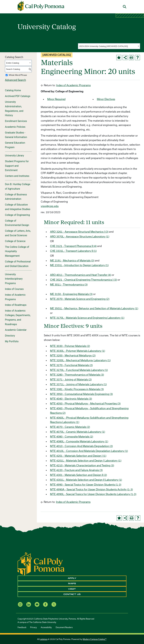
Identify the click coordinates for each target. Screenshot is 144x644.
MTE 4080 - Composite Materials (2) (72, 437)
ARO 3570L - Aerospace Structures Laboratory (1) (80, 236)
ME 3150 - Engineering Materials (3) (71, 294)
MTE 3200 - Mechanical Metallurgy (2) (73, 355)
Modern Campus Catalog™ (95, 639)
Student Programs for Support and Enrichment (17, 166)
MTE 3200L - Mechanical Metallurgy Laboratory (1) (80, 360)
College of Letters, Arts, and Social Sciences (18, 233)
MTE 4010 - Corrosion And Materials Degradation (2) (81, 446)
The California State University (43, 622)
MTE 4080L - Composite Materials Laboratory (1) (79, 441)
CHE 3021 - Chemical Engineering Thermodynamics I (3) (84, 280)
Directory (10, 336)
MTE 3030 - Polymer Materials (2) (70, 346)
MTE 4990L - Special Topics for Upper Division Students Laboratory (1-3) (93, 494)
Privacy (34, 627)
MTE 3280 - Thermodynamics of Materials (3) (77, 375)
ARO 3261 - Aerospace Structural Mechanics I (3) (79, 232)
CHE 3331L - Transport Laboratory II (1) (73, 251)
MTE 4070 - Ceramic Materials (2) (70, 427)
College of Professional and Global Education (18, 264)
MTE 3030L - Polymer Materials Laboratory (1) (78, 351)
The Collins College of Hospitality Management (17, 251)
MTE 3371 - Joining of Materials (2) (71, 379)
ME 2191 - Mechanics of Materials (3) (72, 260)
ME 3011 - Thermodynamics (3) (69, 284)
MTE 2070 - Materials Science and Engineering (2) (80, 299)
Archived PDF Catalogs (18, 96)
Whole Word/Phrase (18, 75)
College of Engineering (17, 215)
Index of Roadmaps (16, 305)
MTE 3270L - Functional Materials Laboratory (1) (79, 370)
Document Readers (64, 627)
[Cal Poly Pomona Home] (41, 6)
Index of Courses (14, 289)
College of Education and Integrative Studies (18, 207)
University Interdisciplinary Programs (14, 279)
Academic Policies (15, 127)
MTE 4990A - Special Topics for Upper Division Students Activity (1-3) (91, 489)
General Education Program (15, 145)
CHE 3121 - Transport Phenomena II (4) (73, 246)
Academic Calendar (16, 330)
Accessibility (46, 627)
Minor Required (56, 99)
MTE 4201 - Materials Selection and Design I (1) (78, 456)
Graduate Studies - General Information (16, 135)
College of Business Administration (16, 197)
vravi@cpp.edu (50, 206)
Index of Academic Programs (15, 297)
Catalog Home (13, 90)
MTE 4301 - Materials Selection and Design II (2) (78, 475)
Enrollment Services (16, 121)
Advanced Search (15, 80)
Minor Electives (106, 99)
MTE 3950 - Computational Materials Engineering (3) (81, 394)
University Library (14, 156)
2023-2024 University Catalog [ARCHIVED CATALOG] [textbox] (103, 46)
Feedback (22, 627)
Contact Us (72, 594)
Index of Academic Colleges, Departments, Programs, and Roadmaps (18, 317)
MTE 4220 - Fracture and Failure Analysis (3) (76, 470)
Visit (72, 589)
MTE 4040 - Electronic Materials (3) (71, 399)
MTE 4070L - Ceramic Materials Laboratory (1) (78, 432)
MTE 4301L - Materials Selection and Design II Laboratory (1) (86, 480)
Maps (72, 583)
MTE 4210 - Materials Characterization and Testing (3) (82, 465)
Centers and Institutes (17, 176)
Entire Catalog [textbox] (13, 63)
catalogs (44, 639)
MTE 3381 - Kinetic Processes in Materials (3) (77, 389)
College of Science (15, 241)
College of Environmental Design (17, 223)
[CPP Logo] (41, 564)
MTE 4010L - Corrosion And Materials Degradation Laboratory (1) (89, 451)
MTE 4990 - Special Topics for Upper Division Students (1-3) (86, 485)
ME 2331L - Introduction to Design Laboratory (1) (79, 265)
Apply (72, 578)
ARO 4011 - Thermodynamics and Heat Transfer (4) (81, 275)
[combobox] (109, 46)
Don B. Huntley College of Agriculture (18, 186)
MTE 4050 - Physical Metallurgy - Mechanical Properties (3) (85, 403)
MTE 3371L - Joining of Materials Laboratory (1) (78, 384)
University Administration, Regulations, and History (14, 109)
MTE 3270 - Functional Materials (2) (71, 365)
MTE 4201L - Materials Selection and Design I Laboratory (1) (86, 461)
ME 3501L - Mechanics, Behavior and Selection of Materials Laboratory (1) (94, 308)
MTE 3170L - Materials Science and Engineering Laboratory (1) (87, 318)
